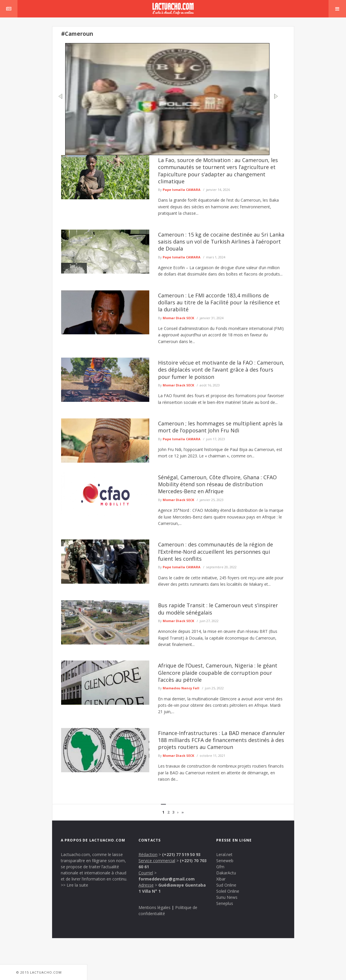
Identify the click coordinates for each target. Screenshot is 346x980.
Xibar (221, 879)
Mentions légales (155, 907)
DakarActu (226, 873)
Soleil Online (228, 891)
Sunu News (227, 897)
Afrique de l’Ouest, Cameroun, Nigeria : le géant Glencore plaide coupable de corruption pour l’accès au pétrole (218, 673)
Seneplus (225, 903)
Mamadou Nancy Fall (181, 688)
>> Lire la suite (74, 885)
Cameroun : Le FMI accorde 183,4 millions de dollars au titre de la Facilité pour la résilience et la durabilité (219, 302)
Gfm (220, 867)
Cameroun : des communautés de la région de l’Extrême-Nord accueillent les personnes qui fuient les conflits (215, 552)
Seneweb (225, 861)
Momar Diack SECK (178, 318)
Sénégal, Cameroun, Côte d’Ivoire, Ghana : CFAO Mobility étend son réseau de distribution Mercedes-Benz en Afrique (217, 484)
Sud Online (226, 885)
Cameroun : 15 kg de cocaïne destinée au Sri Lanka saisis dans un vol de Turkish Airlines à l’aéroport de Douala (221, 242)
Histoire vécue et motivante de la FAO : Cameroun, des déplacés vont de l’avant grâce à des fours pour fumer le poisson (221, 370)
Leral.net (224, 854)
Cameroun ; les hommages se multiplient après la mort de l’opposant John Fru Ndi (220, 427)
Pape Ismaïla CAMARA (182, 190)
